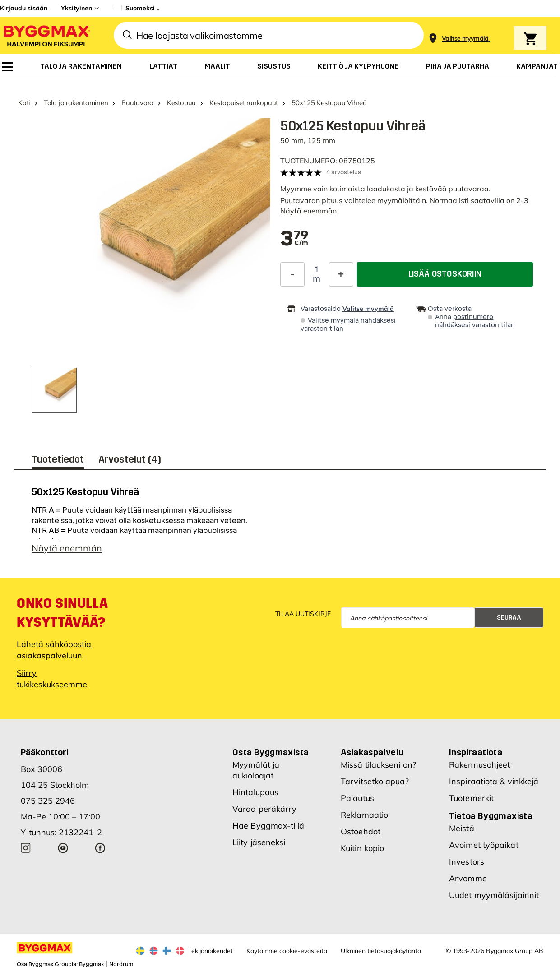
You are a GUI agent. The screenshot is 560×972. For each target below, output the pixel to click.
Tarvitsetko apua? (375, 781)
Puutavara (137, 103)
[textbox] (294, 239)
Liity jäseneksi (259, 842)
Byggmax (91, 964)
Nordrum (121, 964)
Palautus (357, 798)
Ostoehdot (361, 831)
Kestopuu (181, 103)
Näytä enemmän (308, 211)
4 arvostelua (344, 172)
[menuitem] (8, 67)
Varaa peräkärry (265, 809)
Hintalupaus (255, 792)
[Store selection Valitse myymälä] (465, 39)
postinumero (473, 317)
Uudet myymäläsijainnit (494, 895)
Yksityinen (76, 8)
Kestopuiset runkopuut (244, 103)
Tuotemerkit (471, 798)
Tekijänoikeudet (211, 951)
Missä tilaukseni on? (378, 765)
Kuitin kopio (362, 848)
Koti (24, 103)
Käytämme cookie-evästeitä (287, 951)
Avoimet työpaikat (484, 845)
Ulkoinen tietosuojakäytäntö (381, 951)
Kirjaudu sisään (24, 8)
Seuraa (509, 618)
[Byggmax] (46, 35)
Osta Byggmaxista (271, 752)
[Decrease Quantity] (292, 274)
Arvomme (468, 878)
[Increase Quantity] (341, 274)
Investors (467, 862)
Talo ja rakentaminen (76, 103)
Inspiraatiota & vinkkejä (494, 781)
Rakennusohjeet (479, 765)
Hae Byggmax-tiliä (268, 826)
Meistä (462, 828)
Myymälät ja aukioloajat (256, 770)
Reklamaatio (364, 815)
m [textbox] (317, 279)
